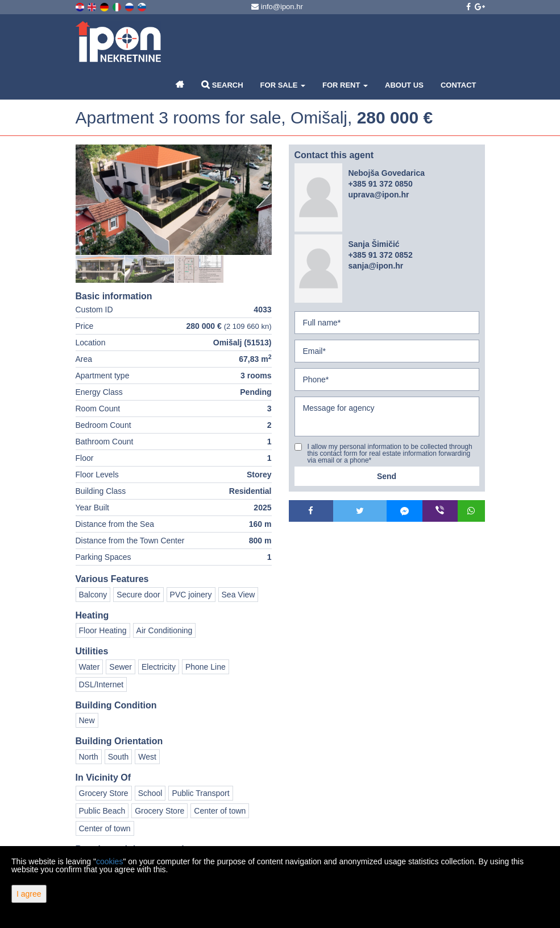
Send (387, 476)
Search (222, 84)
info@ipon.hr (277, 7)
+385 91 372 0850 (380, 184)
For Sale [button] (283, 85)
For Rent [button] (345, 85)
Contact (459, 85)
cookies (109, 861)
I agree (29, 894)
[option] (100, 269)
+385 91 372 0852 (380, 255)
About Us (404, 85)
